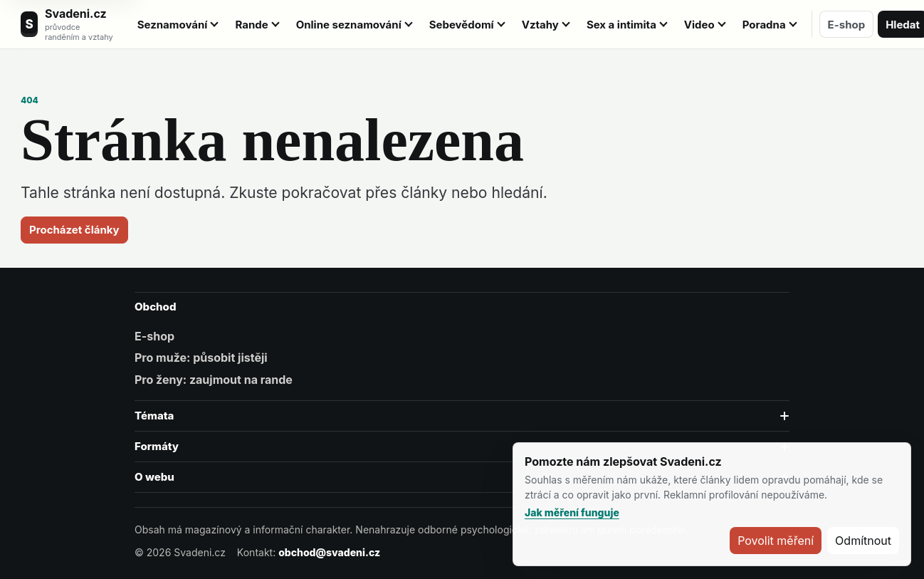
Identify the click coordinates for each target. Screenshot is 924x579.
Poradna (764, 25)
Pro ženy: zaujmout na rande (214, 380)
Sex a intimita (621, 25)
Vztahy (540, 25)
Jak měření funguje (572, 512)
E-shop (847, 25)
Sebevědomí (462, 25)
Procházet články (74, 230)
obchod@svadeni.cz (329, 552)
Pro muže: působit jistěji (201, 358)
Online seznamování (349, 25)
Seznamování (173, 25)
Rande (251, 25)
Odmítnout (863, 541)
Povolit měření (776, 541)
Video (699, 25)
